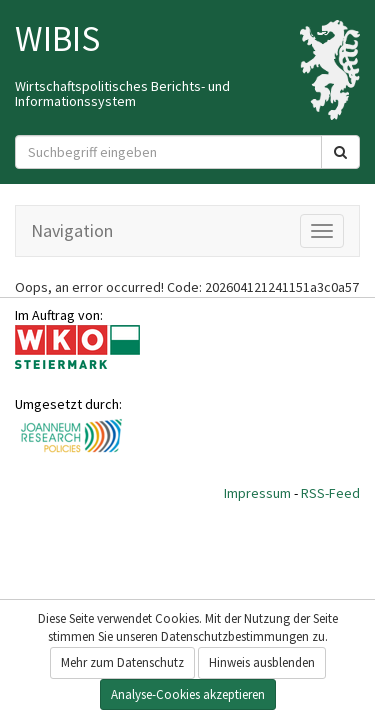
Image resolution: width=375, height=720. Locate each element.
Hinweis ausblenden (262, 662)
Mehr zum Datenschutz (122, 662)
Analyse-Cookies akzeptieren (188, 694)
